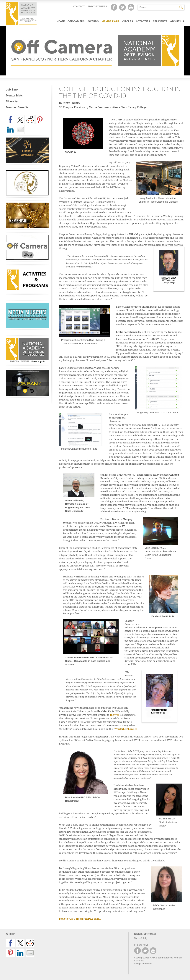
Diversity (12, 101)
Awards (93, 21)
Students (160, 21)
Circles (128, 21)
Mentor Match (15, 96)
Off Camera (76, 21)
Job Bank (12, 90)
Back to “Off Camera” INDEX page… (80, 919)
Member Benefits (17, 107)
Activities (143, 21)
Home (61, 21)
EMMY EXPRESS (97, 6)
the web (115, 715)
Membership (110, 21)
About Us (177, 21)
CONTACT (79, 6)
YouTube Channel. (127, 729)
